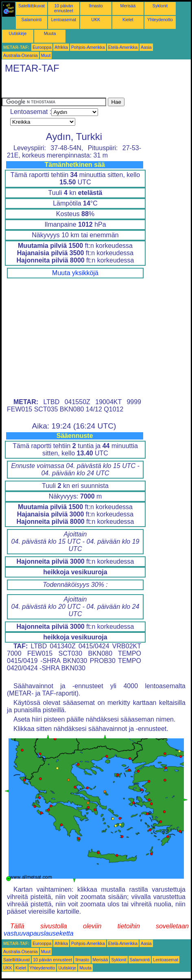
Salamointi (32, 20)
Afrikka (61, 47)
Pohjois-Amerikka (88, 47)
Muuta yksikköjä (75, 273)
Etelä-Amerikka (123, 47)
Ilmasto (96, 6)
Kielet (128, 20)
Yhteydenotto (160, 20)
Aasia (146, 47)
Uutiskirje (18, 33)
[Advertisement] (67, 87)
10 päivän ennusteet (64, 8)
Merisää (128, 6)
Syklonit (160, 6)
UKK (96, 20)
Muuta (50, 33)
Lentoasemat (64, 20)
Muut (46, 55)
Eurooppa (42, 47)
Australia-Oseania (21, 55)
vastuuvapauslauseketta (39, 933)
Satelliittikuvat (32, 6)
